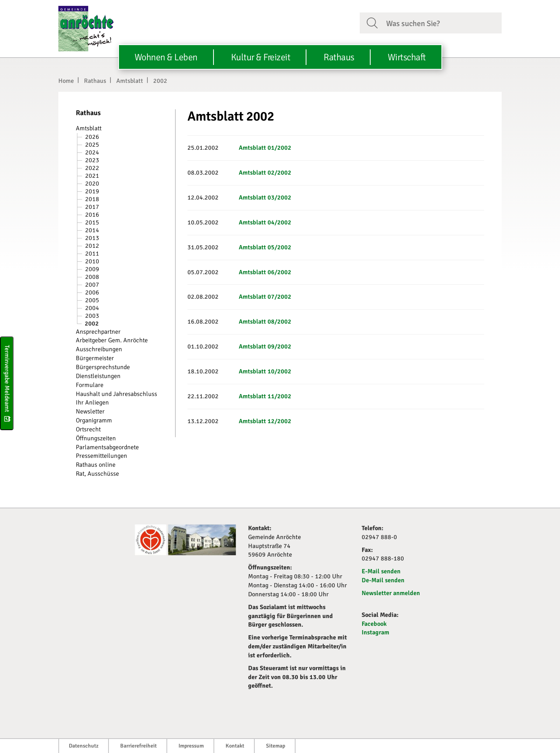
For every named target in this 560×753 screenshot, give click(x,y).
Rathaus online (96, 465)
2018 (92, 199)
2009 (92, 269)
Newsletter (90, 412)
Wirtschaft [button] (407, 57)
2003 (92, 316)
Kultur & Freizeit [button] (261, 57)
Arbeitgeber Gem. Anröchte (112, 340)
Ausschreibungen (99, 349)
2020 (92, 184)
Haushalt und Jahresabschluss (116, 394)
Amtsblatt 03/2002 (265, 198)
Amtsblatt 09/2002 (265, 347)
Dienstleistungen (98, 376)
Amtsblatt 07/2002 (265, 297)
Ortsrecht (88, 429)
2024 (92, 152)
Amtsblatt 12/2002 (265, 421)
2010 (92, 261)
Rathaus (95, 81)
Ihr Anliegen (92, 403)
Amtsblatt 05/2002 (265, 247)
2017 (92, 207)
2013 (92, 238)
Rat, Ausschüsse (97, 474)
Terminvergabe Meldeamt (7, 383)
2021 (92, 176)
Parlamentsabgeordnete (107, 447)
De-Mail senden (383, 580)
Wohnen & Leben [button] (166, 57)
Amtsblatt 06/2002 (265, 272)
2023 (92, 160)
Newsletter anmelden (391, 593)
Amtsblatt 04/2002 (265, 222)
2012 (92, 246)
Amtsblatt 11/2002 (265, 396)
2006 (92, 292)
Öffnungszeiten (96, 438)
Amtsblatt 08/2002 (265, 322)
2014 (92, 230)
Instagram (375, 632)
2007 (92, 285)
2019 (92, 191)
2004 (92, 308)
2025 (92, 145)
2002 (160, 81)
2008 (92, 277)
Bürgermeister (95, 358)
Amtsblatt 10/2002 (265, 371)
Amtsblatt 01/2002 (265, 148)
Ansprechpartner (98, 332)
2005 (92, 300)
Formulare (90, 385)
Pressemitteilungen (101, 456)
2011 (92, 254)
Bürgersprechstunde (103, 367)
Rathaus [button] (339, 57)
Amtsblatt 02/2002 (265, 173)
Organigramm (94, 420)
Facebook (374, 624)
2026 (92, 137)
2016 (92, 215)
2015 (92, 222)
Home (66, 81)
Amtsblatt (130, 81)
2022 (92, 168)
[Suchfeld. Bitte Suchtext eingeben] (441, 23)
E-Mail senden (381, 571)
